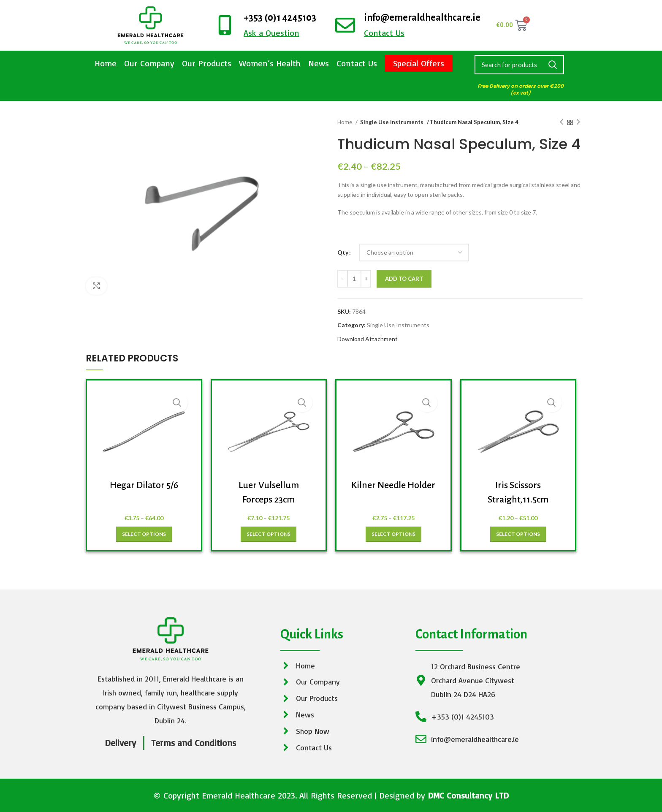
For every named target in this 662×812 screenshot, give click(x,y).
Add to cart (404, 279)
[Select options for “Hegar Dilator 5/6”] (144, 534)
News (319, 63)
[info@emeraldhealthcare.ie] (345, 25)
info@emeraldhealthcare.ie (422, 18)
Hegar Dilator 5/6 (144, 485)
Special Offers (419, 63)
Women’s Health (270, 63)
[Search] (519, 65)
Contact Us (357, 63)
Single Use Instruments (389, 122)
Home (106, 63)
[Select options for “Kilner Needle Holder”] (393, 534)
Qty (343, 252)
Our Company (149, 63)
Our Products (207, 63)
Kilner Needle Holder (393, 485)
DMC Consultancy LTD (468, 795)
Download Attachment (368, 339)
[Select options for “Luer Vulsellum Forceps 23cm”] (269, 534)
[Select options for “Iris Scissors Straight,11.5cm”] (518, 534)
